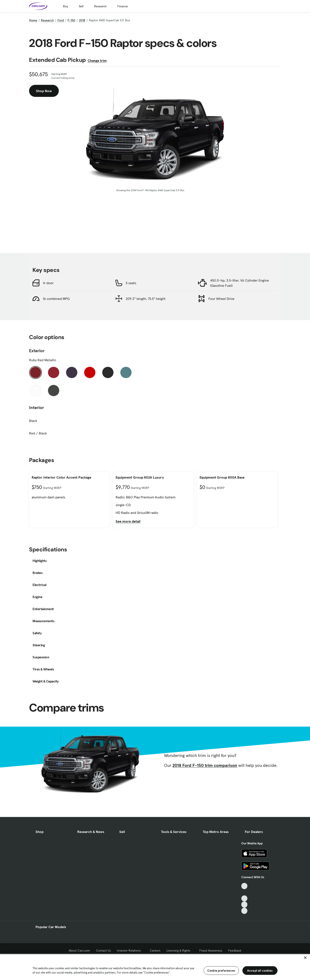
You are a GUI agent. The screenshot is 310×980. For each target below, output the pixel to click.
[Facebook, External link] (244, 892)
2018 (82, 20)
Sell (81, 6)
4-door (48, 283)
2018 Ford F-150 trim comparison (205, 765)
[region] (155, 967)
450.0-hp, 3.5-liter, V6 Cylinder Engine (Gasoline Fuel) (239, 283)
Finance (123, 6)
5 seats (131, 283)
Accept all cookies (260, 971)
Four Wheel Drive (221, 299)
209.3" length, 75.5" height (146, 299)
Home (33, 20)
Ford (61, 20)
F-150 (71, 20)
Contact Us (103, 951)
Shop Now (44, 91)
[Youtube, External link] (244, 899)
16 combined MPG (56, 299)
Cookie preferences (221, 971)
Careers (155, 951)
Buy (66, 6)
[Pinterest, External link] (244, 911)
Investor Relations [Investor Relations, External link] (130, 951)
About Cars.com (79, 951)
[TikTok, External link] (244, 886)
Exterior (37, 351)
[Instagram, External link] (244, 905)
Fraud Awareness (211, 951)
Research (100, 6)
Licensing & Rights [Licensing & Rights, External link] (180, 951)
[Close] (305, 958)
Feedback (235, 951)
